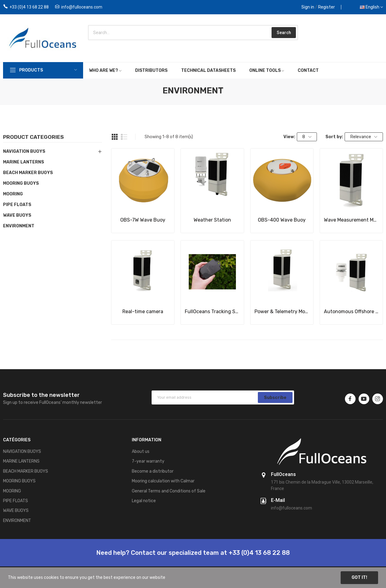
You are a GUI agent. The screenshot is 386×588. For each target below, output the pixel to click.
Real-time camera (143, 311)
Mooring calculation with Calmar (163, 481)
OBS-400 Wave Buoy (282, 220)
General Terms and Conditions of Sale (169, 491)
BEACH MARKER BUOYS (28, 173)
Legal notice (144, 501)
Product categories (33, 137)
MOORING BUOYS (21, 183)
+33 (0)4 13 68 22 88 (29, 7)
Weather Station (212, 220)
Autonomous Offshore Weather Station (351, 311)
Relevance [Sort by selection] (364, 137)
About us (141, 452)
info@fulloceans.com (82, 7)
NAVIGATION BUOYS (24, 151)
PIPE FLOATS (17, 205)
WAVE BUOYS (17, 215)
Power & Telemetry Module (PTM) (282, 311)
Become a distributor (153, 471)
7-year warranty (148, 461)
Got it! (359, 577)
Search (284, 33)
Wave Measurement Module (351, 220)
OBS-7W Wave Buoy (143, 220)
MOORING (13, 194)
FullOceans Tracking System (212, 311)
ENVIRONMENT (19, 226)
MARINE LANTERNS (24, 162)
